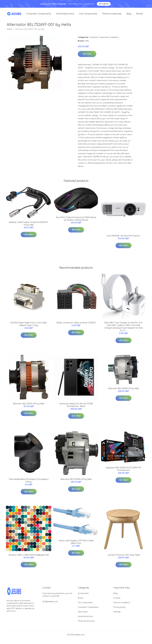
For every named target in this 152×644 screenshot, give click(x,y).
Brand (140, 15)
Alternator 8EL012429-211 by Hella (123, 391)
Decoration (83, 614)
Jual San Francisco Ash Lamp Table (123, 557)
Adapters (115, 40)
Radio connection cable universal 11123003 (76, 325)
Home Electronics (65, 15)
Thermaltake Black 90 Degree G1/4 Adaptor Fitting (29, 483)
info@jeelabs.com (50, 604)
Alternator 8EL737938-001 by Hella (76, 482)
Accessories (83, 596)
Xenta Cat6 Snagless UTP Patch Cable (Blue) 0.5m (76, 544)
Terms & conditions (122, 605)
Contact (117, 600)
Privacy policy (119, 610)
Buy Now (87, 56)
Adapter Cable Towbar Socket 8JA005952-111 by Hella (29, 226)
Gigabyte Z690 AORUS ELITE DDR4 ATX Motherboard (123, 471)
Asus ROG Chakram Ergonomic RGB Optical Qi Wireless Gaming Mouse (76, 221)
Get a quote (104, 4)
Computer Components (39, 15)
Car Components (88, 15)
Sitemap (117, 614)
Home (9, 32)
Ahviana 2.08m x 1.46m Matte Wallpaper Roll (29, 557)
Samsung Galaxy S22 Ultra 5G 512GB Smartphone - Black (76, 407)
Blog (129, 15)
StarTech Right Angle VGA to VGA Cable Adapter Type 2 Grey (29, 326)
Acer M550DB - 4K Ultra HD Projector (123, 238)
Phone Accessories (112, 15)
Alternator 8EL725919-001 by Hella (29, 406)
